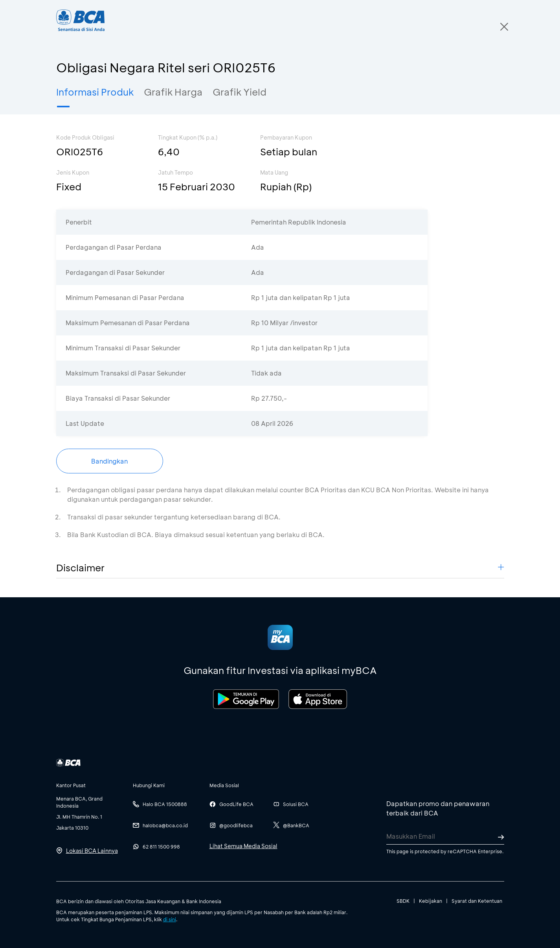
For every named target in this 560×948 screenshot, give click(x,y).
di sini (170, 919)
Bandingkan (109, 461)
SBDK (403, 901)
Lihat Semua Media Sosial (243, 846)
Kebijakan (431, 901)
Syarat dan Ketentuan (477, 901)
